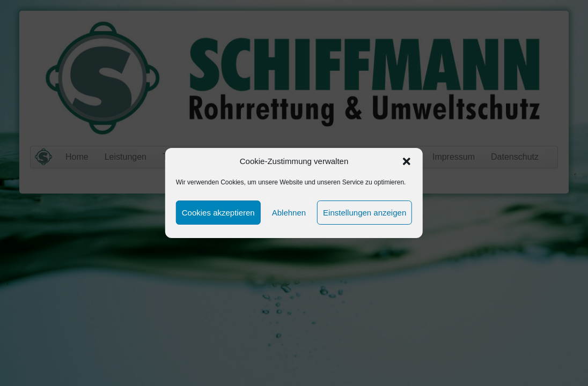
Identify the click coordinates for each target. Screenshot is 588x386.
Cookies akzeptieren (218, 213)
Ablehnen (289, 213)
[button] (407, 161)
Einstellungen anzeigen (365, 213)
